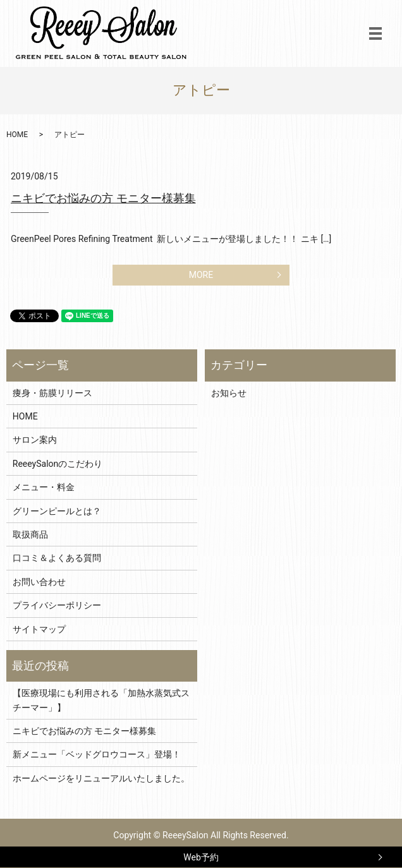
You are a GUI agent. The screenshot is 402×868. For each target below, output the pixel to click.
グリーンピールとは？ (57, 511)
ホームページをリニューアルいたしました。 (101, 778)
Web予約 (201, 857)
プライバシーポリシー (57, 605)
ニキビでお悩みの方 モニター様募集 (103, 198)
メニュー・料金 (44, 487)
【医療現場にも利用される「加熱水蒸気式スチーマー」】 (101, 700)
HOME (17, 135)
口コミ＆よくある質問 (57, 558)
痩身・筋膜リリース (52, 393)
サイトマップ (39, 629)
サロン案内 (35, 440)
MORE (201, 275)
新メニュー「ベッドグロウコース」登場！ (97, 754)
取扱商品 (30, 534)
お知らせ (229, 393)
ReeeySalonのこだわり (58, 464)
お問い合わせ (39, 582)
